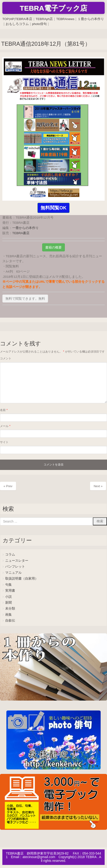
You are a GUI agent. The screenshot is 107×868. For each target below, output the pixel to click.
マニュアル (13, 573)
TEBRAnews (65, 19)
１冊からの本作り (91, 19)
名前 (4, 410)
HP (12, 19)
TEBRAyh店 (44, 19)
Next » (98, 486)
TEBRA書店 (21, 233)
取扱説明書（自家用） (22, 579)
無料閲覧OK (53, 208)
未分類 (10, 608)
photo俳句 (39, 24)
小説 (8, 597)
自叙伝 (10, 621)
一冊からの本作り (25, 228)
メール (5, 426)
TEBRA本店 (24, 19)
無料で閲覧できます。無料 (25, 299)
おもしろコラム (17, 24)
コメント (6, 358)
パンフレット (15, 567)
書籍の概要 (53, 247)
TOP (6, 19)
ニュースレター (17, 561)
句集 (8, 585)
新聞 (8, 603)
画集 (8, 615)
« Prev (8, 486)
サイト (4, 442)
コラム (10, 554)
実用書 (10, 591)
